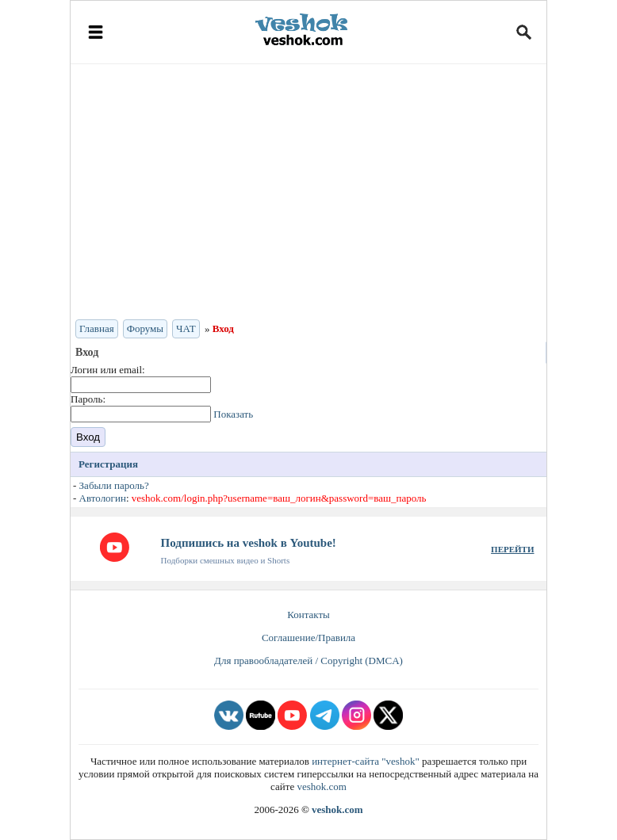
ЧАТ (186, 328)
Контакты (308, 615)
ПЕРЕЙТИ (512, 549)
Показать (233, 414)
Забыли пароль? (114, 485)
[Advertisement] (308, 190)
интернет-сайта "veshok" (366, 761)
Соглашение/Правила (308, 638)
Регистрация (108, 464)
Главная (97, 328)
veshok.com (321, 787)
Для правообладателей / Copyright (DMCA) (308, 661)
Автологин (103, 498)
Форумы (145, 328)
